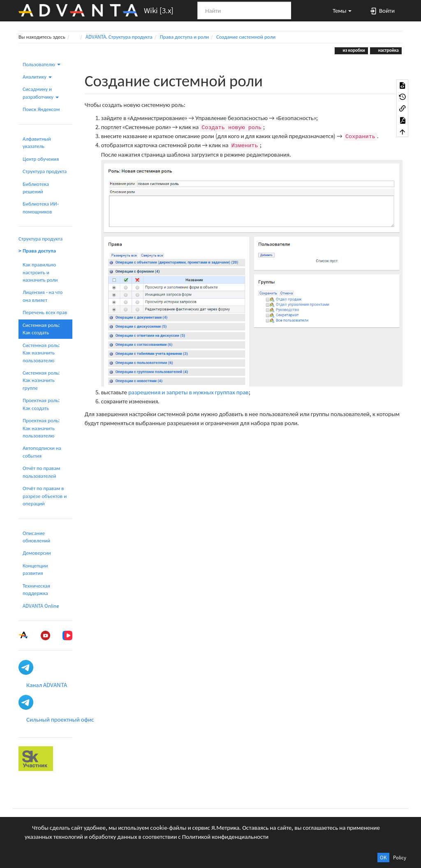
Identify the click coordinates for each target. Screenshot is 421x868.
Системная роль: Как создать (41, 329)
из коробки (354, 50)
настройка (388, 50)
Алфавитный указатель (37, 142)
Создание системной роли (246, 37)
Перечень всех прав (45, 312)
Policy (400, 858)
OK (383, 858)
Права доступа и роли (184, 37)
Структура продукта (45, 171)
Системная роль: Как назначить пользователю (41, 353)
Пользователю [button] (42, 64)
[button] (338, 10)
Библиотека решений (36, 188)
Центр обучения (41, 159)
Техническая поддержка (36, 589)
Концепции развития (35, 569)
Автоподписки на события (42, 452)
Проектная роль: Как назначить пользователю (41, 428)
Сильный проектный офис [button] (60, 719)
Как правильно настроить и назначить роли (40, 272)
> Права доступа (37, 251)
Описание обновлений (36, 537)
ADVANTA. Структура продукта (119, 37)
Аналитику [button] (37, 77)
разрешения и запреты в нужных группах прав (189, 392)
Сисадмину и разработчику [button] (41, 93)
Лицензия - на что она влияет (43, 296)
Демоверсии (37, 553)
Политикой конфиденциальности (226, 837)
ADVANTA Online (41, 606)
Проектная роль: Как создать (41, 404)
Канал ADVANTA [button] (47, 685)
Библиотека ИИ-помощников (41, 207)
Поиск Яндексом (41, 109)
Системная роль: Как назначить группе (41, 380)
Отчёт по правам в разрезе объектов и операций (45, 496)
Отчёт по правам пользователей (41, 472)
